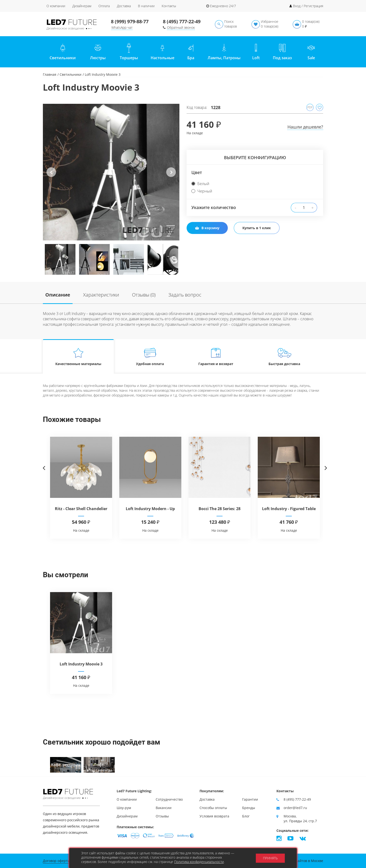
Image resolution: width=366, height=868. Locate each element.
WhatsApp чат (122, 27)
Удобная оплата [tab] (150, 357)
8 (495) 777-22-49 (182, 21)
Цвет (197, 172)
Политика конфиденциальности (199, 862)
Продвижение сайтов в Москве (297, 861)
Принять (270, 858)
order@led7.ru (295, 808)
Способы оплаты (213, 808)
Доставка (124, 6)
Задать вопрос (185, 295)
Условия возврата (214, 816)
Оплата (104, 6)
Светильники (71, 74)
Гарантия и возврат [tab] (216, 357)
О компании (56, 6)
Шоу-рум (124, 808)
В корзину (207, 228)
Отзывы (162, 816)
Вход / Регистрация (308, 6)
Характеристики (101, 295)
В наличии (146, 6)
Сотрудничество (169, 799)
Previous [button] (51, 176)
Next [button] (171, 176)
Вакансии (164, 808)
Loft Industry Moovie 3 (81, 664)
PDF (310, 107)
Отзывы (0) (144, 295)
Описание (58, 295)
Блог (246, 816)
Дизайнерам (82, 6)
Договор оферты (57, 861)
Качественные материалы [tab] (78, 357)
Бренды (249, 808)
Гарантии (250, 799)
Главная (50, 74)
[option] (111, 172)
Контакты (169, 6)
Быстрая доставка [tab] (284, 357)
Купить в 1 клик (257, 228)
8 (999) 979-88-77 (130, 21)
